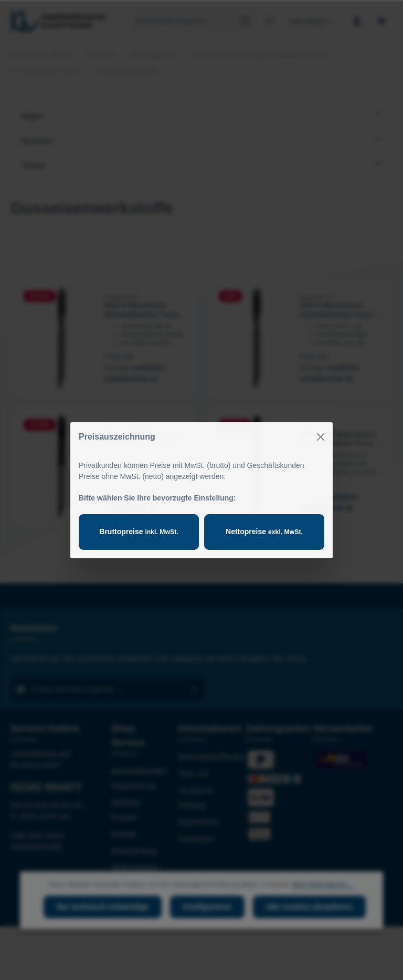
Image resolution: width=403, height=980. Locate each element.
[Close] (321, 437)
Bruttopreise (139, 531)
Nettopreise (264, 531)
